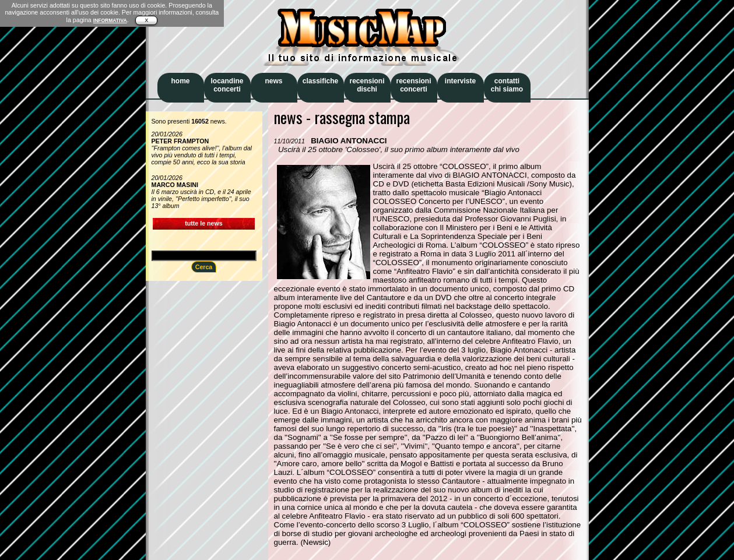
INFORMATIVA (110, 20)
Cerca (204, 267)
